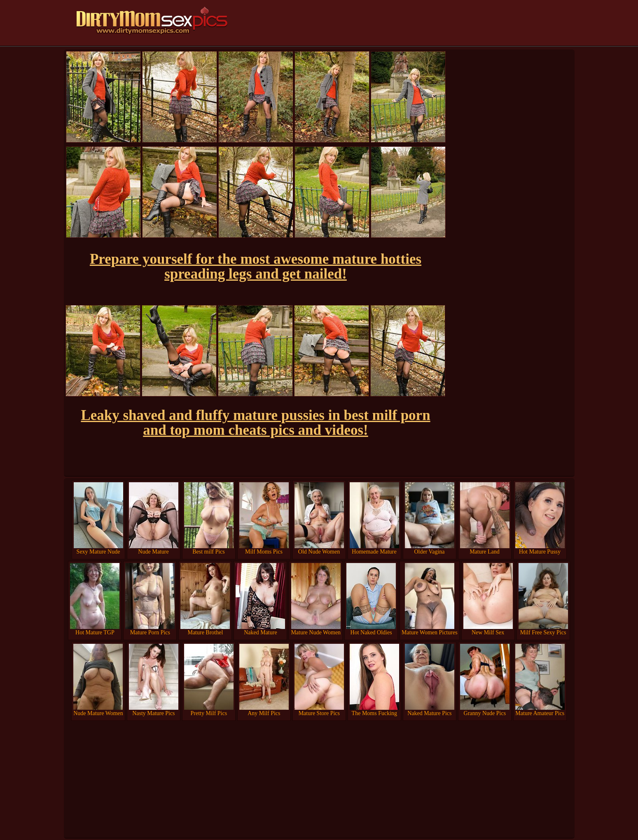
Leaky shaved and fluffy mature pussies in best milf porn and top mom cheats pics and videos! (255, 423)
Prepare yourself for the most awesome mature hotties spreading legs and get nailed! (256, 266)
